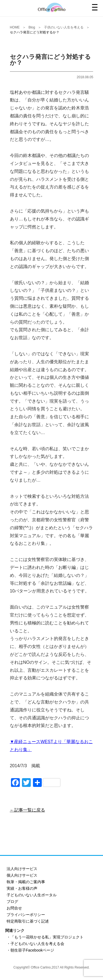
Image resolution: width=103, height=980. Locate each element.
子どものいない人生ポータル (32, 895)
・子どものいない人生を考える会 (35, 944)
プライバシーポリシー (26, 915)
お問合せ (14, 908)
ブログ (12, 902)
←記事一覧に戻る (27, 810)
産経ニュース (27, 742)
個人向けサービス (22, 875)
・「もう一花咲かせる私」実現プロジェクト (45, 937)
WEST (47, 742)
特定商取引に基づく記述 (28, 921)
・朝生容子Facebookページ (30, 950)
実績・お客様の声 (22, 888)
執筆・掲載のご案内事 (26, 882)
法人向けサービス (22, 869)
